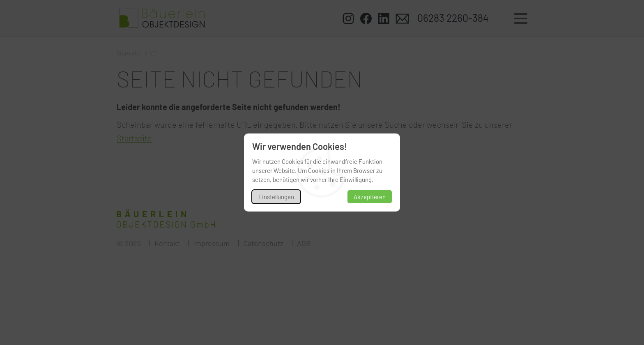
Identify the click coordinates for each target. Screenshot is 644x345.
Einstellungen (276, 197)
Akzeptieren (370, 197)
